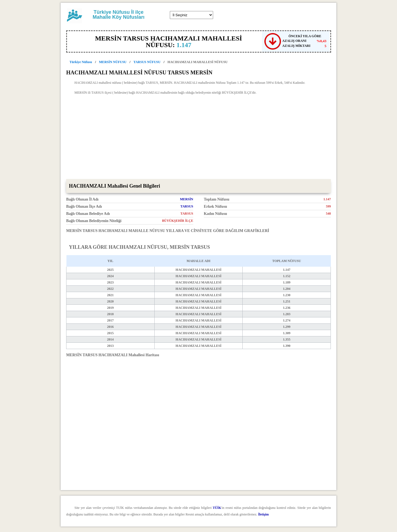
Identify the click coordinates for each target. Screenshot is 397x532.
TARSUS (187, 206)
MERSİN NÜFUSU (113, 62)
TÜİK (217, 508)
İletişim (263, 514)
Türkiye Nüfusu (81, 62)
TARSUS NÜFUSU (147, 62)
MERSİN (187, 199)
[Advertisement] (198, 138)
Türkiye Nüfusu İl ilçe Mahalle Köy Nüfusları (119, 15)
